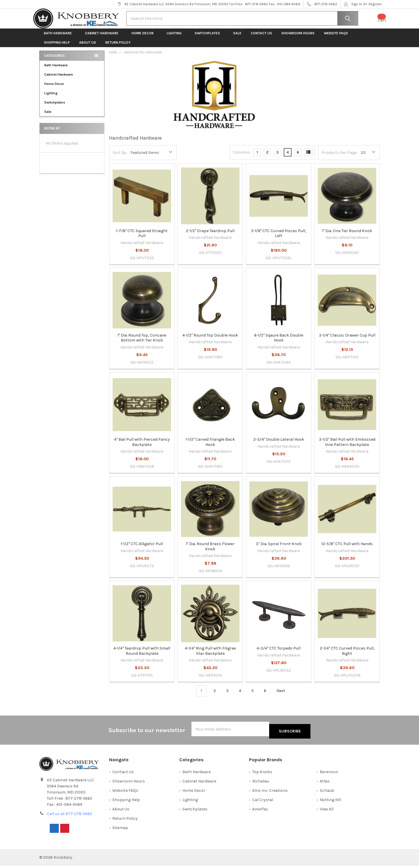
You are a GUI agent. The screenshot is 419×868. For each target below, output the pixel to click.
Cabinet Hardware (104, 38)
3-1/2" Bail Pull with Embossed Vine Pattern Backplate (347, 447)
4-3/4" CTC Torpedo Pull (279, 653)
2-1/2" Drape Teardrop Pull (210, 235)
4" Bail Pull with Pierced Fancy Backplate (142, 447)
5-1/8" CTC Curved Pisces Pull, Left (279, 238)
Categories (55, 60)
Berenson (329, 774)
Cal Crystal (263, 802)
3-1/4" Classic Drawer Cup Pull (347, 340)
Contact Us (261, 38)
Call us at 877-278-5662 (70, 816)
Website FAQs (336, 38)
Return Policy (118, 47)
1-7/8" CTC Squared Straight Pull (142, 238)
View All (327, 811)
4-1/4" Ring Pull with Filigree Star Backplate (210, 656)
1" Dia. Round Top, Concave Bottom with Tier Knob (142, 343)
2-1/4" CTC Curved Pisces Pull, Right (347, 656)
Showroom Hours (298, 38)
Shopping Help (57, 47)
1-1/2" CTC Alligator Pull (142, 548)
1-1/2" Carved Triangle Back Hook (210, 447)
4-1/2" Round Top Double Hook (210, 340)
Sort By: (120, 157)
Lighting (176, 38)
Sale (237, 38)
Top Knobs (262, 774)
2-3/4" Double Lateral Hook (279, 444)
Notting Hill (330, 802)
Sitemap (120, 830)
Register (375, 4)
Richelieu (261, 783)
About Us (88, 47)
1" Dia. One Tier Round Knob (347, 235)
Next (284, 696)
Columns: (242, 157)
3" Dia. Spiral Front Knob (279, 548)
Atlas (325, 783)
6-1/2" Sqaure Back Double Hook (279, 343)
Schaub (327, 793)
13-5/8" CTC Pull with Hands (347, 548)
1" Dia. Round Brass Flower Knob (210, 551)
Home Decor (144, 38)
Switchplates (209, 38)
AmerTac (260, 811)
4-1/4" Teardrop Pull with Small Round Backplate (142, 656)
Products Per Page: (340, 157)
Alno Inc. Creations (270, 793)
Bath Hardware (60, 38)
